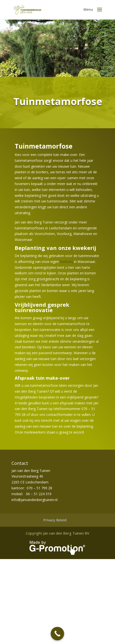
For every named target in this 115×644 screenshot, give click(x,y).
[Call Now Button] (57, 634)
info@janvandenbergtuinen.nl (34, 500)
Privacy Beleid (55, 520)
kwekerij (66, 262)
